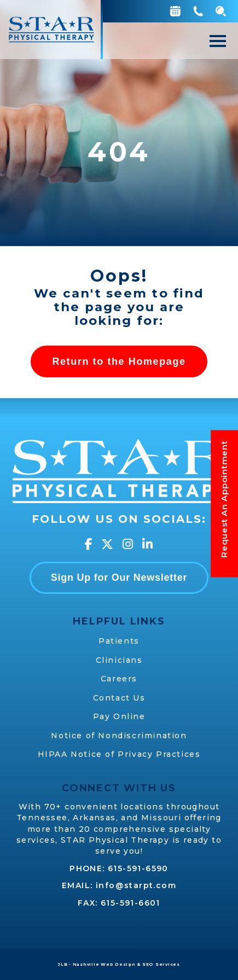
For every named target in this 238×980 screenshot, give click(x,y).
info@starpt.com (136, 885)
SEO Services (161, 964)
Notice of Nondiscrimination (119, 736)
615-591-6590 (138, 868)
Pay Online (119, 716)
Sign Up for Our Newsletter (119, 577)
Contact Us (119, 698)
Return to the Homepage (119, 361)
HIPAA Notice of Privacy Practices (119, 754)
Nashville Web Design (104, 964)
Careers (119, 679)
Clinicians (119, 660)
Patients (119, 641)
